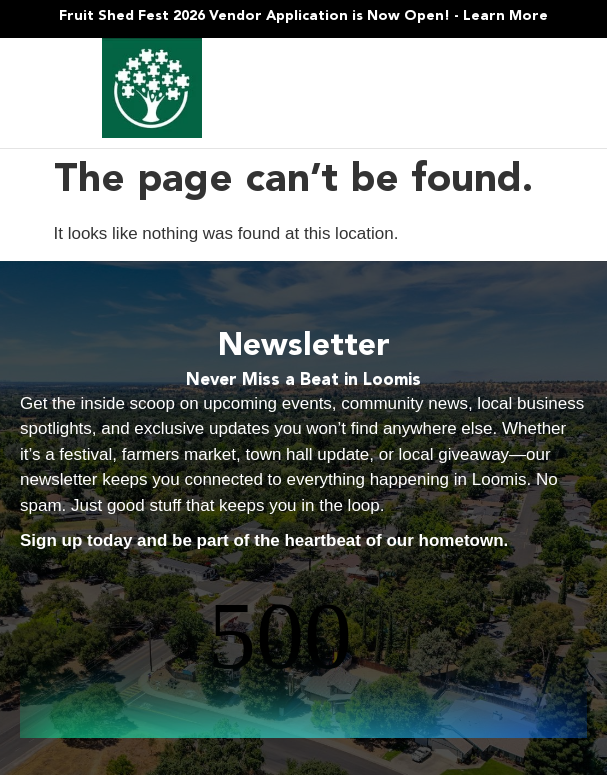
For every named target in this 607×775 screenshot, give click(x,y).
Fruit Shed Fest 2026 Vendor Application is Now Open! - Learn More (303, 16)
